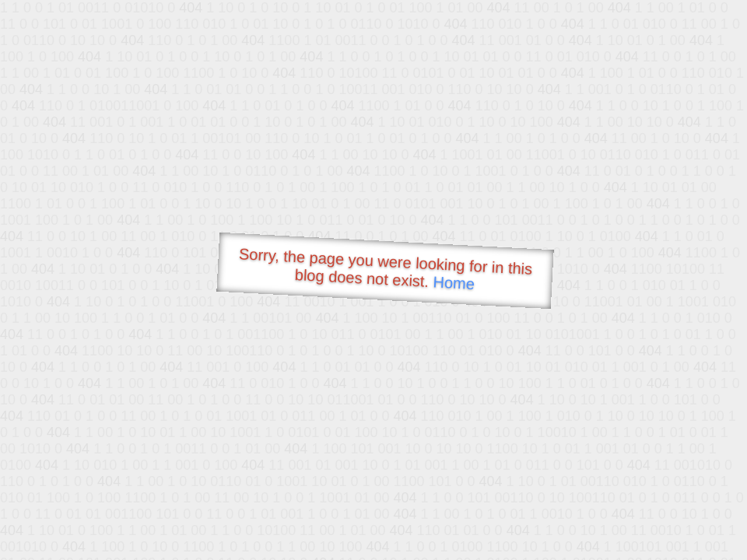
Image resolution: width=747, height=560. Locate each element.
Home (454, 283)
